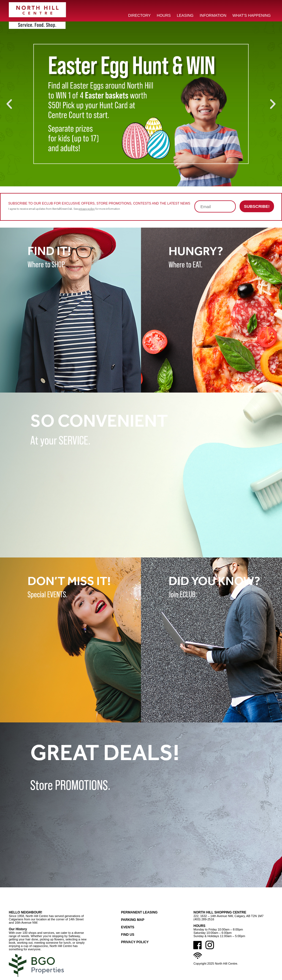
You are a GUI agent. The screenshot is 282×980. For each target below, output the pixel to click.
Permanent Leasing (139, 912)
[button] (9, 104)
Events (128, 927)
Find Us (128, 935)
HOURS (164, 15)
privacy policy (87, 209)
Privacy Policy (135, 942)
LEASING (185, 15)
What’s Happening (252, 15)
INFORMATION (213, 15)
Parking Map (132, 920)
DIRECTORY (139, 15)
